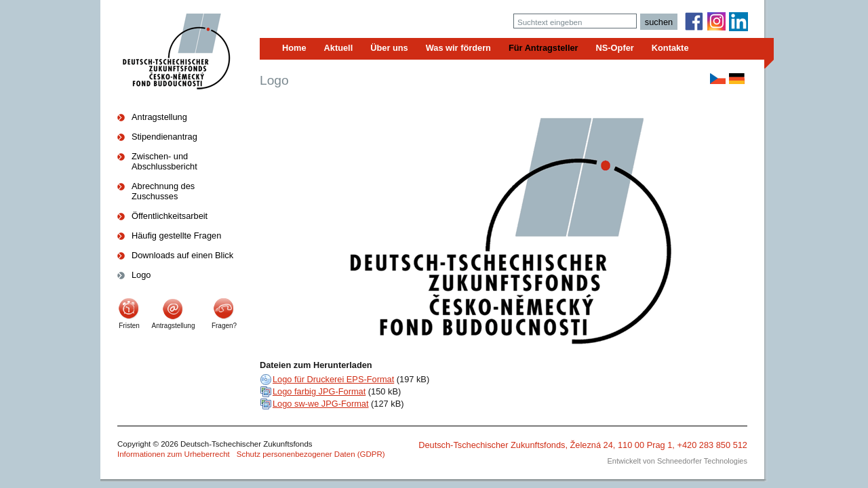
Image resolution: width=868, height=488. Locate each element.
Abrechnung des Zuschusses (163, 191)
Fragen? (224, 326)
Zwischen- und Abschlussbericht (164, 161)
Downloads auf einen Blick (182, 255)
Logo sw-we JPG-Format (321, 404)
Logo (141, 275)
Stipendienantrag (164, 137)
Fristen (129, 326)
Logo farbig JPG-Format (319, 391)
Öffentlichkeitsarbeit (170, 216)
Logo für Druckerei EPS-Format (333, 379)
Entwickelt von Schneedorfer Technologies (677, 461)
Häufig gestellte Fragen (176, 236)
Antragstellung (159, 117)
